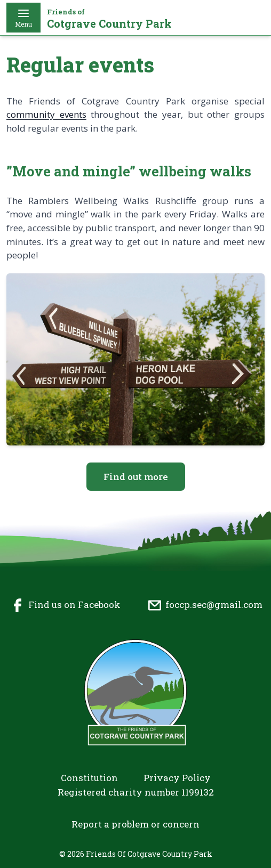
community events (46, 114)
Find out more (136, 477)
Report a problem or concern (135, 824)
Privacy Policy (177, 778)
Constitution (89, 778)
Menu (23, 18)
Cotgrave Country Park (109, 19)
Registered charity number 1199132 (136, 792)
